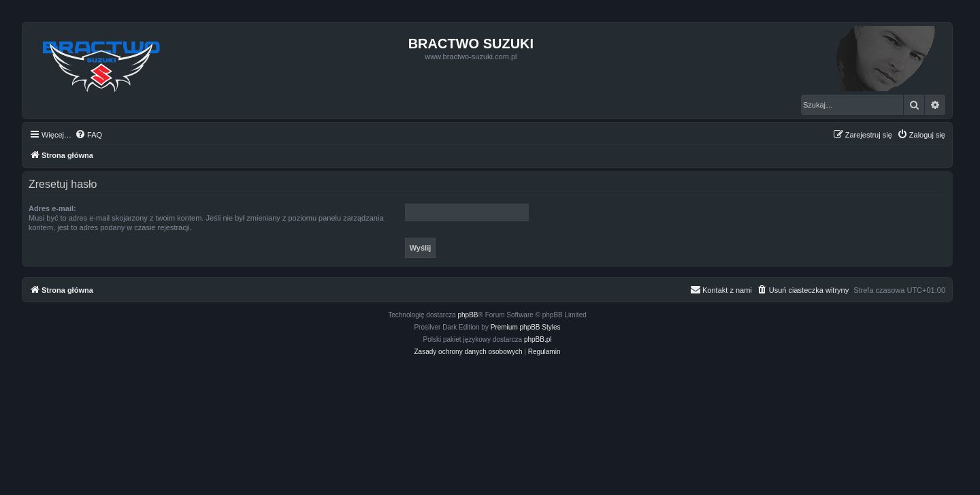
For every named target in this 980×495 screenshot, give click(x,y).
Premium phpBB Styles (526, 327)
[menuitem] (88, 135)
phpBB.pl (538, 339)
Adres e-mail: (52, 208)
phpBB (468, 315)
